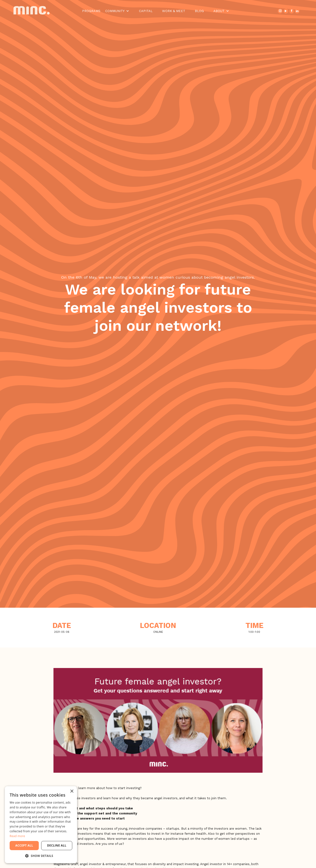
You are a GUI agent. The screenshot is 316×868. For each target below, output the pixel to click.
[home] (35, 11)
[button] (117, 11)
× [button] (72, 791)
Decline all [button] (57, 845)
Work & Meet (174, 11)
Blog (199, 11)
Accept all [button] (24, 845)
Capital (146, 11)
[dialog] (41, 825)
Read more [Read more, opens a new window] (17, 836)
